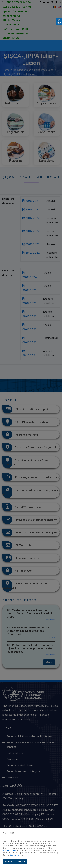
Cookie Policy (10, 850)
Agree (8, 861)
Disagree (21, 861)
